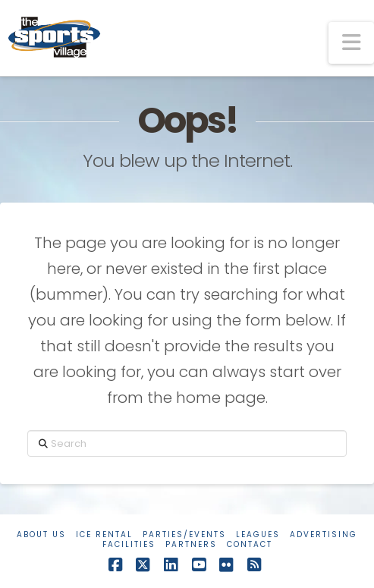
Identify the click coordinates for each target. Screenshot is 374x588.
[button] (351, 43)
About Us (41, 535)
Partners (191, 544)
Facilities (129, 544)
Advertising (324, 535)
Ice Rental (104, 535)
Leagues (258, 535)
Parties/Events (184, 535)
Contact (250, 544)
